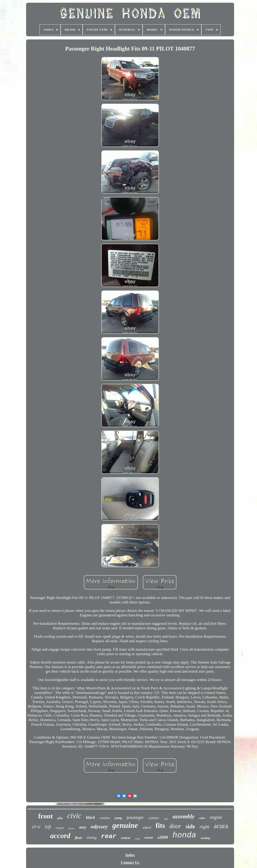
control (125, 838)
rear (109, 836)
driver (72, 828)
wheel (147, 828)
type (166, 819)
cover (149, 838)
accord (60, 836)
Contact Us (130, 862)
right (204, 827)
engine (216, 817)
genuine (125, 825)
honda (184, 835)
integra (60, 828)
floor (79, 838)
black (90, 817)
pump (118, 818)
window (105, 818)
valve (202, 818)
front (45, 816)
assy (83, 827)
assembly (184, 816)
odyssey (99, 827)
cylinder (154, 818)
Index (130, 855)
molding (206, 838)
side (190, 826)
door (175, 826)
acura (221, 826)
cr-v (36, 827)
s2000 (163, 837)
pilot (60, 818)
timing (92, 838)
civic (74, 816)
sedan (137, 839)
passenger (135, 817)
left (48, 827)
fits (160, 825)
